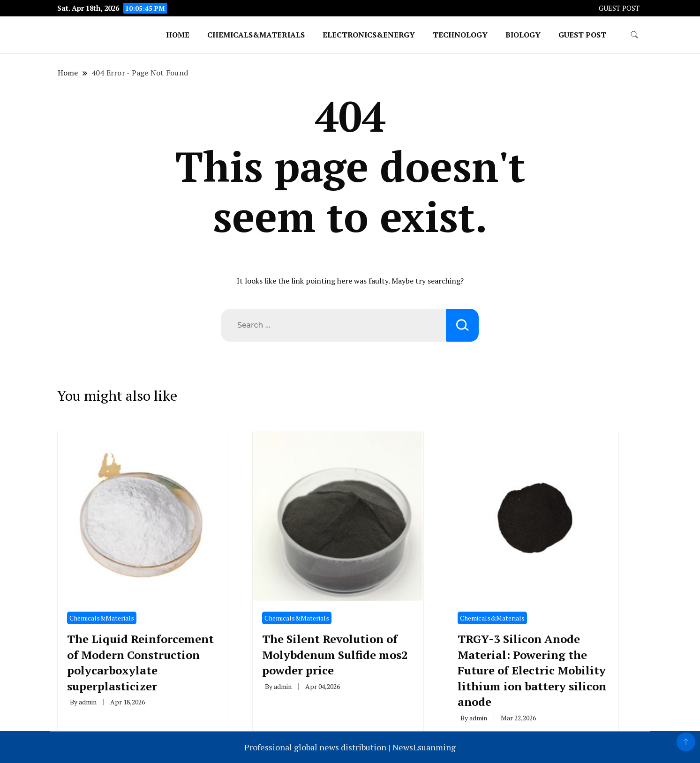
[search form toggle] (634, 35)
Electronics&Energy (369, 35)
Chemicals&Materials (256, 35)
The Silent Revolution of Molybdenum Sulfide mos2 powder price (335, 655)
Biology (523, 35)
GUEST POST (619, 8)
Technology (460, 35)
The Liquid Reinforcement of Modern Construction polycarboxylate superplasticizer (140, 662)
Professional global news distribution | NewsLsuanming (350, 747)
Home (178, 35)
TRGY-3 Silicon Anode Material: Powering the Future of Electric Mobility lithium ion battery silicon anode (532, 670)
